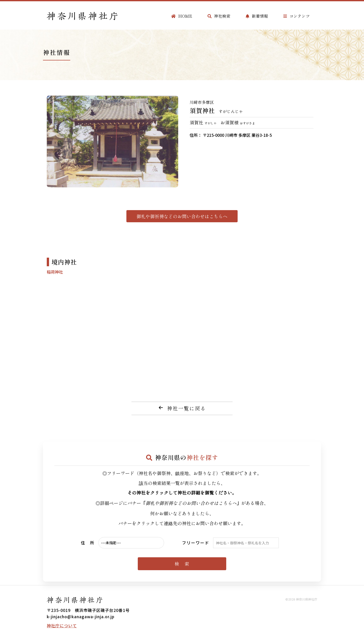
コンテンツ (297, 16)
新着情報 (257, 16)
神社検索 (219, 16)
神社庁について (62, 626)
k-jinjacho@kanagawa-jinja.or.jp (81, 616)
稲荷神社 (55, 272)
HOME (182, 16)
